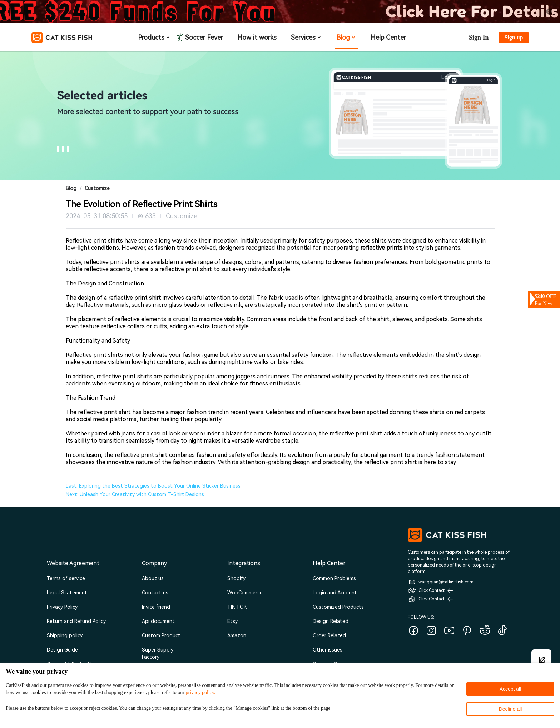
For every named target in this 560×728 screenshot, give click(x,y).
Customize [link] (97, 188)
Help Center (388, 37)
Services (306, 37)
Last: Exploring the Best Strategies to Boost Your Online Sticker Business (153, 486)
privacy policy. (200, 692)
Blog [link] (71, 188)
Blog (346, 37)
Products (154, 37)
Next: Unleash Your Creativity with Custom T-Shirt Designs (135, 494)
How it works (257, 37)
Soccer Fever (203, 38)
